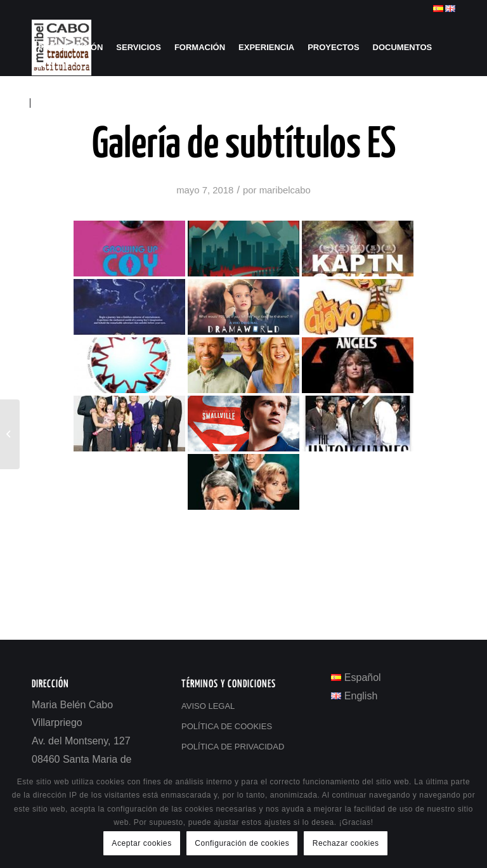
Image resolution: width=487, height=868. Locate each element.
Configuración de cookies (242, 843)
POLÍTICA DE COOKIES (227, 726)
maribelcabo (285, 190)
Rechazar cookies (346, 843)
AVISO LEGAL (208, 706)
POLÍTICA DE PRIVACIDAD (233, 747)
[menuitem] (70, 48)
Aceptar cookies (141, 843)
